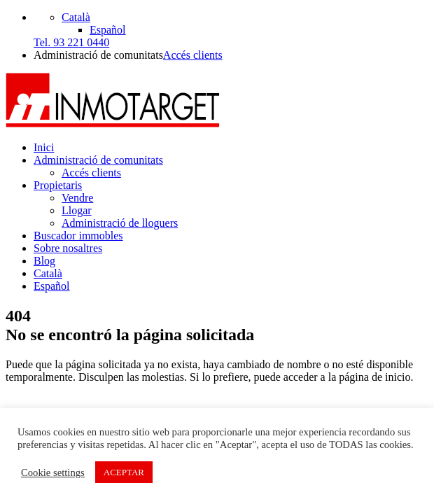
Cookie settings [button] (53, 472)
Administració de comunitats (98, 160)
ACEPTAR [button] (124, 472)
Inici (44, 147)
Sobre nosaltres (68, 248)
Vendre (77, 198)
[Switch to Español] (108, 30)
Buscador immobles (78, 236)
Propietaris (58, 185)
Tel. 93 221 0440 (71, 42)
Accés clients (193, 55)
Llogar (77, 210)
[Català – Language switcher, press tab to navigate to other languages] (76, 17)
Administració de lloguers (120, 223)
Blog (44, 261)
